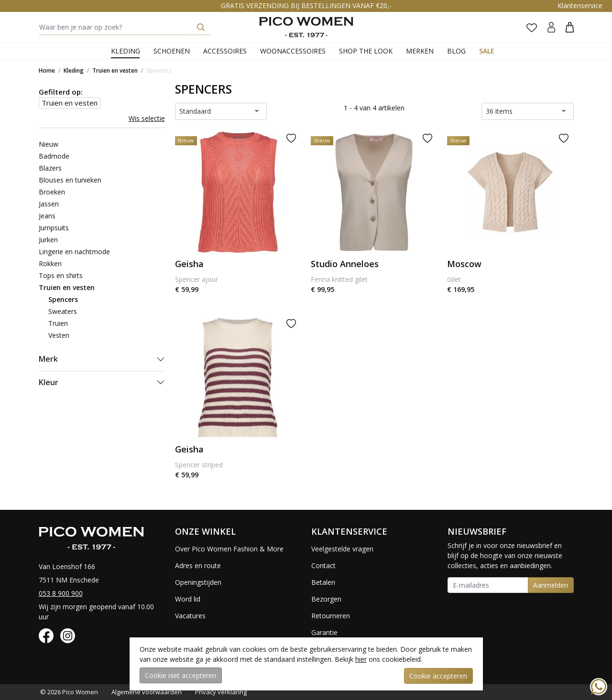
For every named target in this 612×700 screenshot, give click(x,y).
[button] (570, 27)
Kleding (126, 51)
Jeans (47, 216)
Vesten (59, 335)
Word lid (188, 599)
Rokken (50, 264)
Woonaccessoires (293, 51)
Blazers (50, 168)
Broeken (52, 192)
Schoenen (172, 51)
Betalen (323, 582)
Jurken (48, 240)
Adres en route (198, 565)
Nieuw (49, 144)
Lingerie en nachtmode (74, 252)
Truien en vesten (115, 70)
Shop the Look (366, 51)
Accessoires (225, 51)
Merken (420, 51)
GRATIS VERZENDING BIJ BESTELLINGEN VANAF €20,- (306, 5)
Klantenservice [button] (580, 5)
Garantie (324, 632)
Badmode (54, 156)
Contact (323, 565)
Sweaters (63, 311)
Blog (456, 51)
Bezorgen (326, 599)
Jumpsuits (54, 228)
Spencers (159, 70)
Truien (58, 323)
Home (47, 70)
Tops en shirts (61, 275)
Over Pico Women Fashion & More (229, 549)
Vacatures (190, 616)
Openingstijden (198, 582)
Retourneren (331, 616)
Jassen (49, 204)
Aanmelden (551, 585)
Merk (48, 359)
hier (361, 660)
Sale (487, 51)
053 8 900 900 (61, 593)
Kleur (49, 382)
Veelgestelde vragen (342, 549)
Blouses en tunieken (70, 180)
